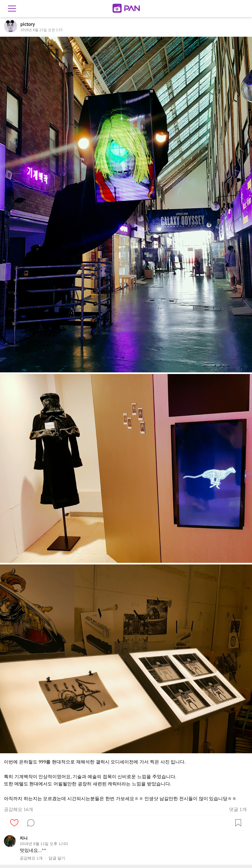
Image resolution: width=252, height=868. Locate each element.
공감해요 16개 (19, 809)
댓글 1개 (238, 809)
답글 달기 (57, 858)
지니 (24, 838)
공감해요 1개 (31, 858)
